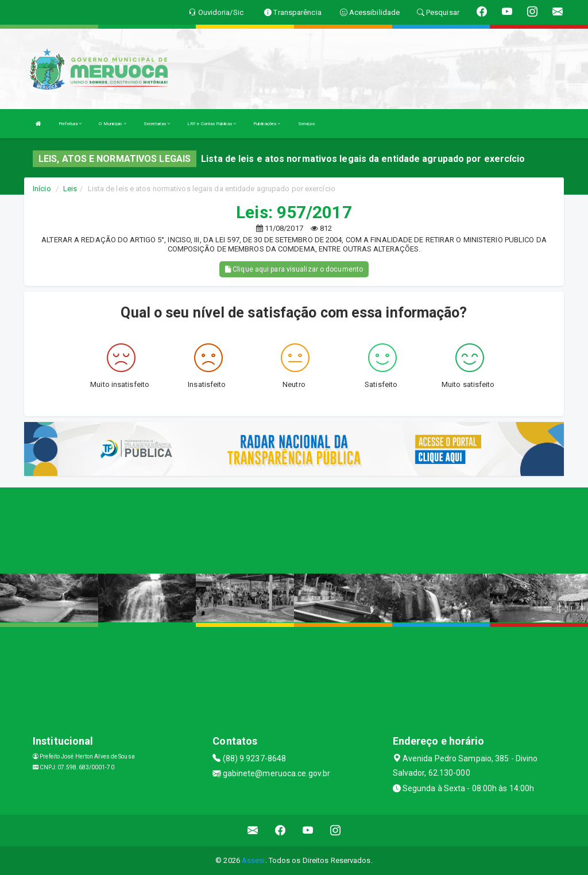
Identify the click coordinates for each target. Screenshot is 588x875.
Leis (70, 189)
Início (42, 189)
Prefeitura (70, 124)
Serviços (307, 124)
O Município (112, 124)
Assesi (254, 860)
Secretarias (157, 124)
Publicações (267, 124)
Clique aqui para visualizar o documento (294, 269)
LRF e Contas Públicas (212, 124)
